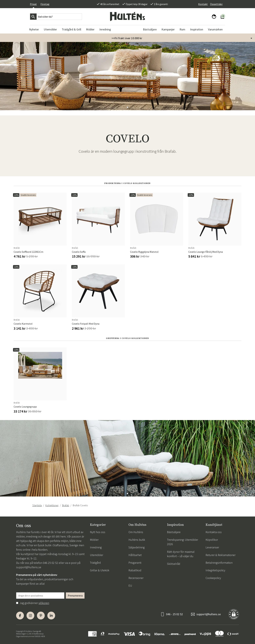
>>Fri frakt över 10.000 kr (127, 38)
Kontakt (203, 4)
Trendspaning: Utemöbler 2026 (183, 542)
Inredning (96, 547)
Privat (33, 4)
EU (130, 586)
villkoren (44, 603)
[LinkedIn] (51, 616)
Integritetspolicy (215, 570)
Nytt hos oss (98, 532)
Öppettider (216, 4)
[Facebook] (20, 616)
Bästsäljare (174, 532)
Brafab (66, 505)
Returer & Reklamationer (221, 555)
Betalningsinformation (219, 563)
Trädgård (95, 563)
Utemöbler (97, 555)
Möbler (94, 540)
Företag (45, 4)
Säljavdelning (137, 547)
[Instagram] (30, 616)
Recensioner (136, 578)
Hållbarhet (135, 555)
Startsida (37, 505)
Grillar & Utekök (100, 570)
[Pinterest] (41, 616)
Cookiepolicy (213, 578)
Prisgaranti (135, 563)
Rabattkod (135, 570)
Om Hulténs (136, 532)
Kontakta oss (214, 532)
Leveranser (212, 547)
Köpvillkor (212, 540)
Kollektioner (52, 505)
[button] (127, 107)
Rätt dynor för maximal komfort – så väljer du (181, 554)
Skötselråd (174, 564)
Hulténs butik (137, 540)
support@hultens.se (29, 567)
